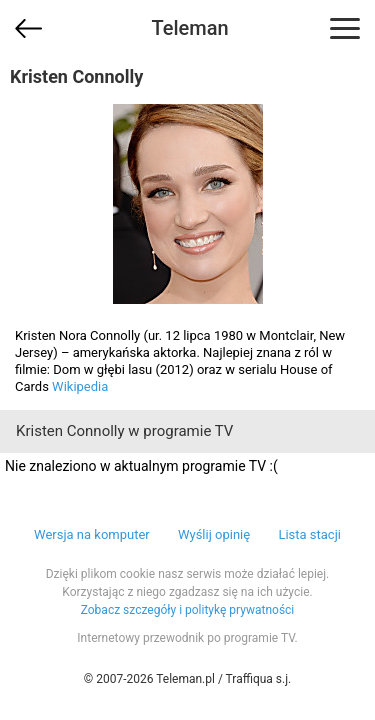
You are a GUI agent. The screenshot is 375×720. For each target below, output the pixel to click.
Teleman (189, 28)
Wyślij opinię (214, 534)
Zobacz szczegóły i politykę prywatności (188, 610)
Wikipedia (80, 386)
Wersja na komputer (92, 534)
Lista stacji (309, 534)
